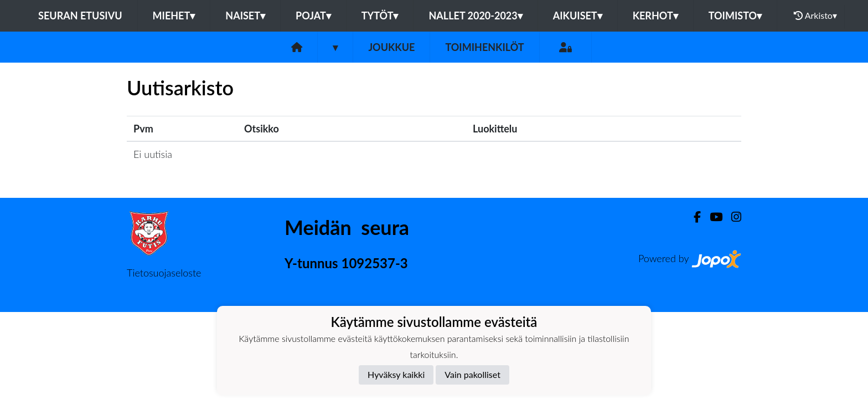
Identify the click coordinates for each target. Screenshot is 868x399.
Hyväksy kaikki (396, 374)
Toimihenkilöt (484, 47)
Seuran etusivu (80, 16)
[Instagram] (732, 217)
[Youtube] (712, 217)
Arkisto (815, 16)
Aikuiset (578, 16)
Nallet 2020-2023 (475, 16)
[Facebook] (693, 217)
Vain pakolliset (472, 374)
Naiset (245, 16)
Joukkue (391, 47)
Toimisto (735, 16)
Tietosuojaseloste (164, 273)
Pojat (313, 16)
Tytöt (380, 16)
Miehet (174, 16)
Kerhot (655, 16)
